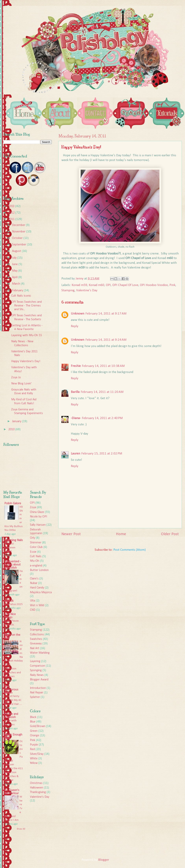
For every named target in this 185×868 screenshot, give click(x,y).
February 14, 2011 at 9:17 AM (106, 314)
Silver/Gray (37, 754)
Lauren (75, 454)
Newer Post (71, 534)
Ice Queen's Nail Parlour (12, 792)
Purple (34, 745)
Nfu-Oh (35, 561)
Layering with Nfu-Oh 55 (27, 335)
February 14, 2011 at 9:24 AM (106, 340)
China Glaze (37, 512)
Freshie (76, 366)
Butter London (39, 570)
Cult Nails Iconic (21, 296)
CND (33, 610)
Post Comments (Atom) (129, 550)
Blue (33, 722)
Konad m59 (79, 285)
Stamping (68, 290)
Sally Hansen (38, 525)
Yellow (34, 763)
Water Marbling (40, 653)
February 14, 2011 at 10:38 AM (103, 366)
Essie (33, 552)
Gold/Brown (38, 726)
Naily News (37, 675)
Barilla (75, 392)
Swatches (36, 639)
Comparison (37, 666)
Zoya (33, 507)
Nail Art (35, 648)
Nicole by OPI (38, 517)
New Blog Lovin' (21, 384)
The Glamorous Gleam (11, 690)
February (18, 291)
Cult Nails (36, 556)
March (16, 284)
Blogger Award (39, 680)
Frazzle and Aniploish (11, 716)
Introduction (38, 688)
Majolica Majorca (41, 592)
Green (34, 731)
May (15, 271)
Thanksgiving (38, 792)
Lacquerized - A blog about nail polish (13, 565)
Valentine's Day (87, 290)
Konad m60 (97, 285)
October (18, 238)
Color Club (36, 547)
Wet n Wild (37, 605)
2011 (12, 219)
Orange (35, 736)
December (19, 225)
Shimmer (36, 543)
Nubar (34, 583)
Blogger (104, 860)
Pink (172, 285)
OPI (108, 285)
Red (32, 749)
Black (33, 717)
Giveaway (36, 644)
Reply (75, 326)
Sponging (36, 670)
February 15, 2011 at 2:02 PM (102, 454)
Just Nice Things (10, 616)
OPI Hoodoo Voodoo (154, 285)
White (34, 759)
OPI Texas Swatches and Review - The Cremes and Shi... (26, 306)
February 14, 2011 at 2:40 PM (102, 418)
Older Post (170, 534)
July (15, 258)
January (17, 421)
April (15, 277)
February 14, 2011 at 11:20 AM (102, 392)
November (19, 232)
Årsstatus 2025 (14, 604)
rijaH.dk (9, 601)
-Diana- (76, 418)
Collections (37, 635)
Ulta (32, 601)
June (15, 264)
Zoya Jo (16, 378)
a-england (36, 566)
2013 (12, 206)
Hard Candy (37, 588)
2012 (12, 213)
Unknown (78, 314)
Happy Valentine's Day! (26, 361)
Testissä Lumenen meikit (10, 548)
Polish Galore (13, 503)
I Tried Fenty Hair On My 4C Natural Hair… (13, 700)
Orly (32, 538)
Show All (21, 829)
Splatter (35, 697)
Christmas (36, 783)
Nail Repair (37, 693)
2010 (12, 429)
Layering (35, 661)
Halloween (37, 788)
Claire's (34, 579)
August (17, 251)
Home (121, 534)
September (19, 245)
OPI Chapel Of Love (125, 285)
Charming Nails (14, 540)
